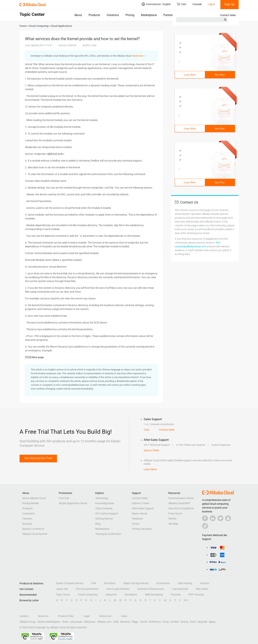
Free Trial (64, 498)
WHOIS (172, 519)
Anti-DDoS (110, 583)
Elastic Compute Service (70, 583)
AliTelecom (155, 622)
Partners (169, 15)
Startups (27, 524)
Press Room (175, 513)
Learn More (190, 75)
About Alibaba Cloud (34, 498)
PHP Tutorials (196, 595)
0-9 (186, 600)
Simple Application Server (73, 503)
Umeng (184, 622)
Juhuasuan (76, 622)
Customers (28, 513)
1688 (116, 622)
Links (124, 616)
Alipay (212, 622)
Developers (131, 595)
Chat (146, 430)
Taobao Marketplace (49, 622)
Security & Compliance (181, 508)
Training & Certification (108, 534)
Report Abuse (139, 513)
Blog (98, 524)
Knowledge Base (105, 503)
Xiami (193, 622)
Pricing (130, 15)
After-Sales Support (143, 508)
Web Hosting (185, 583)
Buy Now (220, 75)
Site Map (173, 524)
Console (197, 4)
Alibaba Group (28, 622)
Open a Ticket (151, 450)
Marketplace (149, 15)
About (78, 15)
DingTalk (202, 622)
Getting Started (104, 519)
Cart (182, 4)
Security (205, 583)
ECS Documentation (87, 589)
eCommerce (163, 583)
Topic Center (63, 595)
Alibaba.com (104, 622)
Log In (211, 4)
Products (94, 15)
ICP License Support (107, 513)
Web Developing (154, 595)
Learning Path (180, 589)
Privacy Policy (66, 616)
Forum (136, 524)
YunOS (144, 622)
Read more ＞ (139, 56)
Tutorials (176, 595)
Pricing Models (31, 503)
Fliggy (135, 622)
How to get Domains (118, 589)
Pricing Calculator (142, 529)
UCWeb (175, 622)
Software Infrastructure (151, 589)
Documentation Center (181, 498)
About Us (43, 616)
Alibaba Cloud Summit (35, 534)
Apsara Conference (33, 529)
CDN (93, 583)
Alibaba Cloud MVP (179, 503)
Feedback (137, 519)
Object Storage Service (136, 583)
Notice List (105, 616)
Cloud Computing (88, 595)
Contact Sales (228, 15)
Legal (87, 616)
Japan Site (62, 589)
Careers (24, 616)
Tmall (65, 622)
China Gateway (104, 508)
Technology (102, 498)
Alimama (125, 622)
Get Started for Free (38, 458)
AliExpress (90, 622)
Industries (111, 595)
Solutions (113, 15)
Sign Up (229, 4)
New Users (202, 589)
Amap (166, 622)
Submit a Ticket (141, 503)
